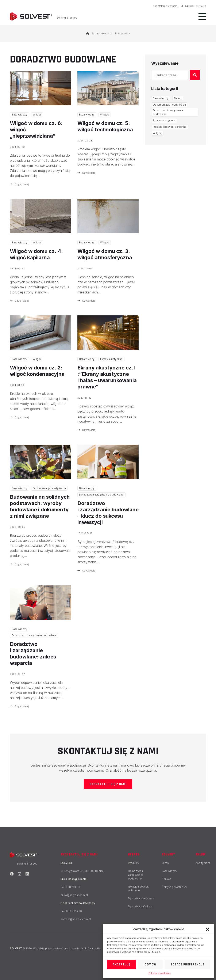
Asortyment (203, 863)
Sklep (200, 854)
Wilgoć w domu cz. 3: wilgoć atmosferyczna (105, 254)
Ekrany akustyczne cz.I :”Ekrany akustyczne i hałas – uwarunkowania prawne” (107, 377)
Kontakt (166, 879)
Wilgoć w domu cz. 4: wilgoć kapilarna (36, 254)
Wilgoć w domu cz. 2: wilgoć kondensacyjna (37, 371)
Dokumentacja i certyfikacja (49, 488)
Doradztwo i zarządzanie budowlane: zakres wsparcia (33, 654)
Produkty (134, 863)
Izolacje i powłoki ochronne (170, 127)
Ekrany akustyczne (111, 359)
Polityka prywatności (160, 973)
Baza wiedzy (20, 115)
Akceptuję (121, 964)
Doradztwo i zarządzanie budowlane (101, 495)
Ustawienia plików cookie (85, 948)
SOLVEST (169, 854)
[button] (208, 929)
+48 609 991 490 (193, 6)
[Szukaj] (195, 75)
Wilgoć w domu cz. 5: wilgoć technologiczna (105, 126)
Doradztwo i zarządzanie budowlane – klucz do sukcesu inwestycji (108, 513)
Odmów (151, 964)
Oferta (134, 854)
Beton (178, 98)
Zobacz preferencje (187, 964)
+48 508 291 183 (71, 887)
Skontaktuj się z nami (108, 784)
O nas (165, 863)
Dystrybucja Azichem (141, 898)
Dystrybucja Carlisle (140, 906)
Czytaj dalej (19, 184)
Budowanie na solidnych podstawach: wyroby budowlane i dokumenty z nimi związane (40, 506)
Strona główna (97, 33)
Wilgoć (37, 115)
